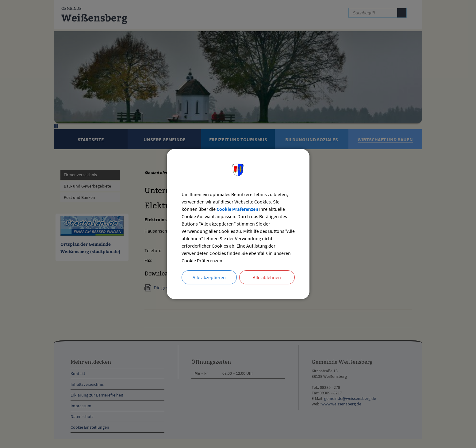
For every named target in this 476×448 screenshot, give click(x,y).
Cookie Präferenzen (237, 209)
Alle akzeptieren (209, 277)
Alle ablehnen (267, 277)
